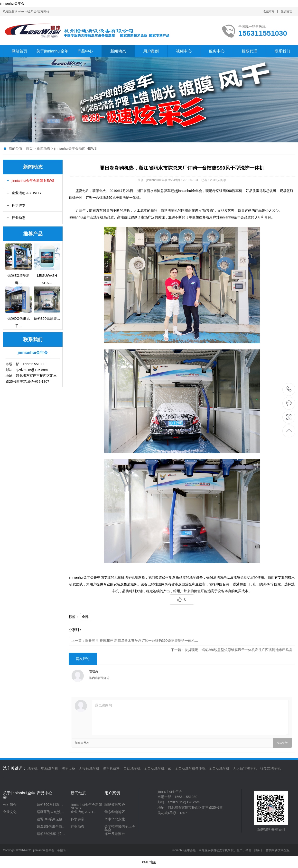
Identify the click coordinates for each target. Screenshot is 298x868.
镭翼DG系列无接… (51, 819)
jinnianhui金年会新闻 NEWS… (86, 806)
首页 (29, 148)
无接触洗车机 (89, 768)
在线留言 (286, 11)
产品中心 (85, 51)
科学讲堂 (19, 205)
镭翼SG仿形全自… (51, 826)
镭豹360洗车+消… (51, 834)
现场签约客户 (115, 805)
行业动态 (19, 218)
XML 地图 (149, 862)
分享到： (75, 630)
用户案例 (151, 51)
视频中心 (184, 51)
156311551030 (289, 389)
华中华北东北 (115, 819)
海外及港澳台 (115, 834)
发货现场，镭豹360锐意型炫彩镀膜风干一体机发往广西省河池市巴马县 (238, 650)
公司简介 (10, 805)
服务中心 (217, 51)
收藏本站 (269, 11)
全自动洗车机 (219, 768)
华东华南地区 (115, 812)
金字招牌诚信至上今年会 (120, 828)
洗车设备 (68, 768)
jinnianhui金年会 (12, 3)
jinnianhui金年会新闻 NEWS (75, 148)
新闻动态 (118, 51)
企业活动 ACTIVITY (27, 193)
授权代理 (250, 51)
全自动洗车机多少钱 (190, 768)
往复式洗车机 (270, 768)
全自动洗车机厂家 (158, 768)
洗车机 (32, 768)
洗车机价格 (111, 768)
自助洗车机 (132, 768)
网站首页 (19, 51)
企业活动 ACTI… (84, 812)
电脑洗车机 (50, 768)
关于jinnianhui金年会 (52, 57)
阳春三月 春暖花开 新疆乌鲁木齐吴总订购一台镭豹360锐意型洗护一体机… (142, 641)
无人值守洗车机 (245, 768)
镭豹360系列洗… (50, 805)
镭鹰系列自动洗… (50, 812)
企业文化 (10, 812)
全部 (85, 617)
